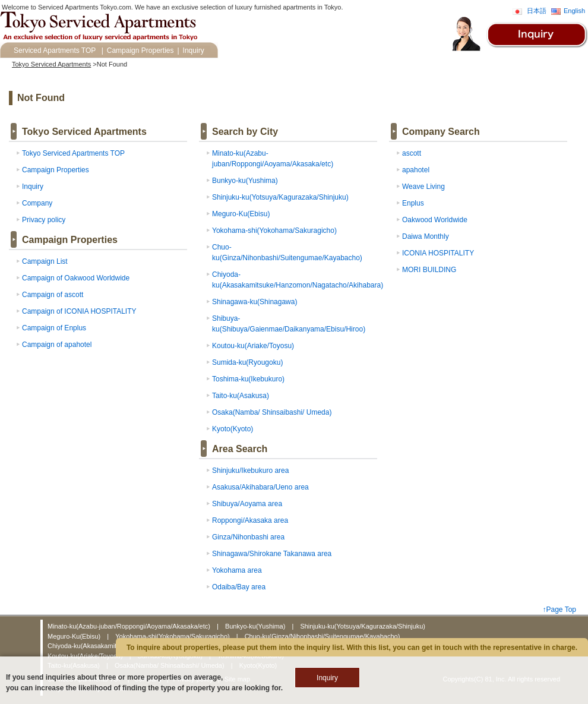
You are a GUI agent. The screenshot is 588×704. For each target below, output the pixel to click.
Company (37, 203)
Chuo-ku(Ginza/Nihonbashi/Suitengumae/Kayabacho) (323, 636)
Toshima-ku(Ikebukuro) (248, 379)
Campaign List (45, 261)
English (574, 11)
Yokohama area (237, 570)
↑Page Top (560, 610)
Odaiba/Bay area (239, 587)
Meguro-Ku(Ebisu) (241, 214)
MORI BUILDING (429, 270)
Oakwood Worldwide (435, 220)
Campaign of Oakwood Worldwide (76, 278)
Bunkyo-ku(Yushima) (245, 181)
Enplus (413, 203)
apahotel (416, 170)
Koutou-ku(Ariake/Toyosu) (253, 346)
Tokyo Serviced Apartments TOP (73, 153)
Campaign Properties (140, 50)
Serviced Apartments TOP (55, 50)
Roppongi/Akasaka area (250, 520)
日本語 (537, 11)
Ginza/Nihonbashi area (248, 537)
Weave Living (423, 187)
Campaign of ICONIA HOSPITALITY (79, 311)
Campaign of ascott (53, 295)
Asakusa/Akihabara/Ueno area (260, 487)
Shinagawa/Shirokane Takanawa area (272, 554)
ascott (412, 153)
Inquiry (194, 50)
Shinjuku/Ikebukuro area (250, 471)
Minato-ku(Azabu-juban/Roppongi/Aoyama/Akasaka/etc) (130, 626)
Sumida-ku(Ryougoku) (247, 362)
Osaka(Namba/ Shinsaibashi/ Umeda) (272, 412)
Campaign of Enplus (54, 328)
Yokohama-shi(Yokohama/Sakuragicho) (274, 231)
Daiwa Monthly (426, 236)
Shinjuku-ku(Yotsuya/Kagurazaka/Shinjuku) (280, 197)
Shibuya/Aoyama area (247, 504)
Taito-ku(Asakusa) (241, 396)
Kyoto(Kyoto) (233, 429)
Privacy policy (44, 220)
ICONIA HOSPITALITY (438, 253)
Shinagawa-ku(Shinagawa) (255, 302)
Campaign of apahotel (57, 345)
